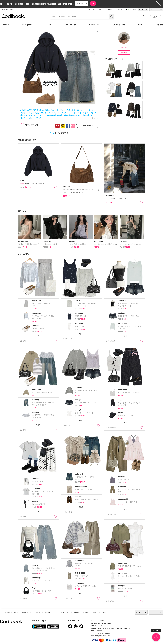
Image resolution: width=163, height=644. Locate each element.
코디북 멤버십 (26, 612)
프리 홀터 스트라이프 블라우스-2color (107, 244)
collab (85, 612)
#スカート (35, 115)
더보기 (38, 336)
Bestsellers (94, 25)
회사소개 (104, 612)
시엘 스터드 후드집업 (50, 244)
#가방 (61, 110)
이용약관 (38, 612)
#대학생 (81, 115)
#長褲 (28, 115)
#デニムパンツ (55, 113)
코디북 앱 (133, 10)
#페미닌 (87, 115)
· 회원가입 (101, 10)
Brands (5, 25)
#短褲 (29, 110)
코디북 (13, 16)
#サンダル (44, 113)
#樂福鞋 (67, 115)
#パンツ (43, 115)
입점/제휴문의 (65, 612)
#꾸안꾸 (85, 113)
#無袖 (55, 115)
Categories (27, 25)
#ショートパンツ (87, 110)
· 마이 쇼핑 (111, 10)
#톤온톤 (74, 115)
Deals (48, 25)
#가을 (51, 110)
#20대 (56, 110)
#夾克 (64, 113)
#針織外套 (75, 110)
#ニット (31, 113)
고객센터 (95, 612)
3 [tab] (85, 250)
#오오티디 (71, 113)
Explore (159, 25)
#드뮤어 (32, 118)
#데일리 (92, 113)
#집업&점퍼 (43, 110)
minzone (124, 47)
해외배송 (76, 612)
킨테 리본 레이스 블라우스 (77, 244)
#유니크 (23, 110)
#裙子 (37, 113)
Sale (140, 25)
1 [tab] (78, 250)
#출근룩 (35, 110)
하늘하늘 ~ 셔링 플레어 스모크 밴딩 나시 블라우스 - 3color (37, 244)
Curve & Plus (119, 25)
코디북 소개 (6, 612)
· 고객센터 (120, 10)
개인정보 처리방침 (50, 612)
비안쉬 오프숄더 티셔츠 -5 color (130, 244)
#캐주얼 (78, 113)
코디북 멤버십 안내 (7, 10)
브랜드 (16, 612)
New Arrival (70, 25)
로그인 (52, 133)
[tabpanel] (30, 231)
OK (93, 3)
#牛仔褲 (67, 110)
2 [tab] (81, 250)
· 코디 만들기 (91, 10)
